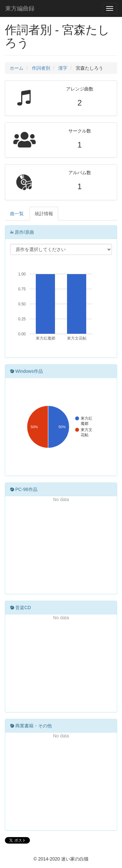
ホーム (17, 68)
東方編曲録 (20, 8)
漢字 (63, 68)
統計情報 (44, 214)
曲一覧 (17, 214)
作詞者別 (41, 68)
